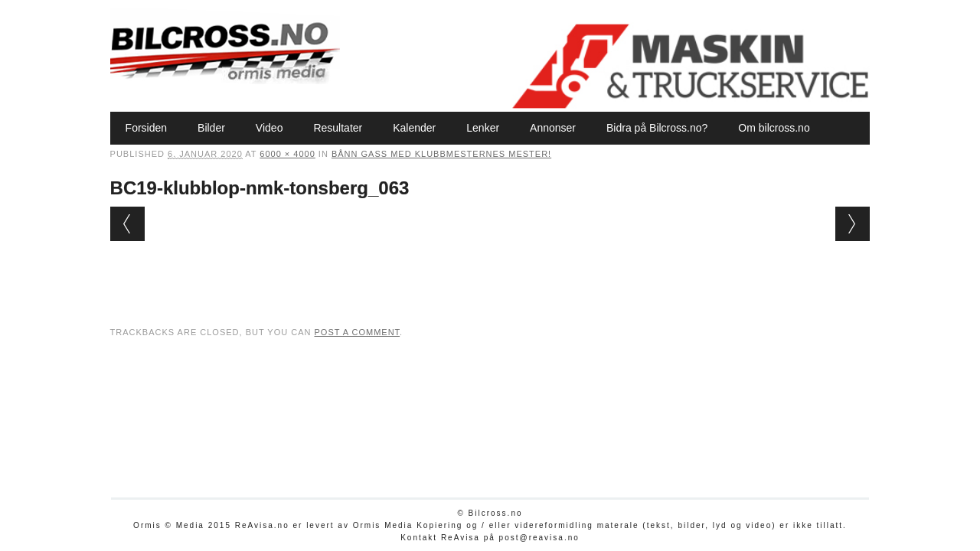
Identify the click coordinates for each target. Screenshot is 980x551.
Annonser (553, 128)
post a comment (357, 332)
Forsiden (146, 128)
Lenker (483, 128)
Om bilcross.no (774, 128)
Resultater (338, 128)
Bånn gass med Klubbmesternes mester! (441, 154)
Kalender (414, 128)
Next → (853, 224)
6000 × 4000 (287, 154)
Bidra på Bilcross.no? (657, 128)
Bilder (211, 128)
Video (269, 128)
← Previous (127, 224)
